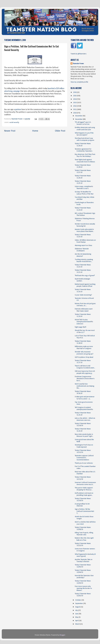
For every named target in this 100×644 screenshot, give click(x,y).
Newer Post (10, 131)
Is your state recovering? (83, 295)
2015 (75, 96)
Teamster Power (78, 64)
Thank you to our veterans (84, 463)
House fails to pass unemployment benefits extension (84, 322)
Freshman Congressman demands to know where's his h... (85, 379)
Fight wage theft (80, 327)
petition (18, 110)
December (79, 116)
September (79, 604)
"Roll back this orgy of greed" (85, 276)
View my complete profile (79, 82)
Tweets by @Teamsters (78, 54)
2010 (75, 113)
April (77, 621)
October (78, 600)
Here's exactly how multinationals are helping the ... (85, 386)
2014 (75, 99)
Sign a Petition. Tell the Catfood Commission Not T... (84, 511)
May (77, 617)
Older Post (60, 131)
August (78, 607)
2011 (75, 109)
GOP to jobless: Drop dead (84, 357)
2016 (75, 92)
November (79, 119)
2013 (75, 103)
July (77, 610)
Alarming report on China (83, 245)
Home (35, 131)
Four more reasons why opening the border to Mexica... (83, 588)
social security (14, 122)
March (78, 624)
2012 (75, 106)
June (77, 614)
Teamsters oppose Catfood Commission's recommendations (84, 458)
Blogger (62, 635)
